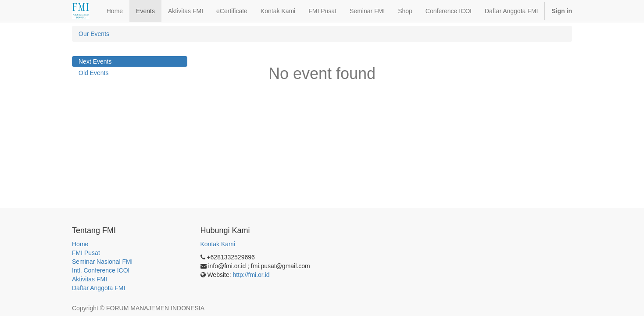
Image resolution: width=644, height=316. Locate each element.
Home (80, 244)
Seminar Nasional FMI (102, 262)
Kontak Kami (218, 244)
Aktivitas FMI (89, 279)
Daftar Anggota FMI (98, 288)
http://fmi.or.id (251, 275)
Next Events (95, 61)
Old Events (93, 73)
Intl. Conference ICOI (101, 270)
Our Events (94, 34)
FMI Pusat (86, 253)
